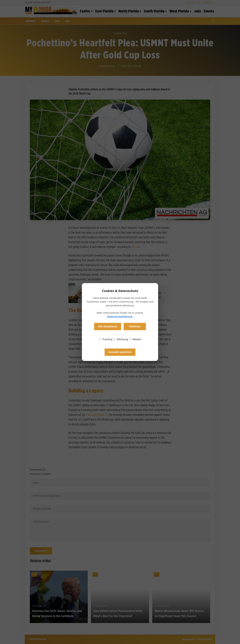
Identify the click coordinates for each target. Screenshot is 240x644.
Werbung (121, 339)
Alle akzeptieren (108, 326)
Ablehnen (135, 326)
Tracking (106, 339)
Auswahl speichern (120, 352)
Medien (135, 339)
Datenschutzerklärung (120, 316)
